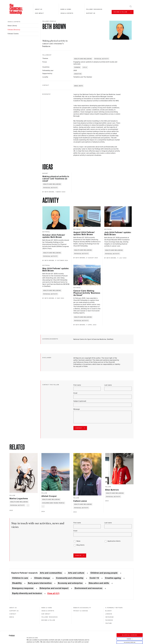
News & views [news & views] (47, 608)
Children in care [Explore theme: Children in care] (20, 578)
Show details (27, 638)
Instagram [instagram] (109, 617)
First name (77, 385)
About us (39, 9)
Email (75, 393)
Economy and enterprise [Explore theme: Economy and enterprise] (70, 583)
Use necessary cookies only (130, 631)
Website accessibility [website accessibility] (82, 608)
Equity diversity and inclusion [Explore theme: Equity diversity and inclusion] (27, 593)
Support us (91, 13)
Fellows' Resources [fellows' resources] (50, 617)
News (78, 541)
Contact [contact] (13, 614)
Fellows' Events (13, 34)
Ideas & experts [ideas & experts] (14, 22)
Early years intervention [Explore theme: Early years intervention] (40, 583)
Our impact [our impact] (46, 614)
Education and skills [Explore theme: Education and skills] (99, 583)
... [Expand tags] (28, 505)
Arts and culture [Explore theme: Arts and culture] (76, 573)
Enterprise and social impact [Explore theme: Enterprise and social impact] (54, 588)
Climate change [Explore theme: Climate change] (42, 578)
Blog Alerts (80, 545)
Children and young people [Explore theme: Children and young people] (104, 573)
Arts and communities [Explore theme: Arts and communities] (51, 573)
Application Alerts (114, 541)
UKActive (78, 74)
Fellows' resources (94, 9)
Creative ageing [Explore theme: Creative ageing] (113, 578)
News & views (66, 9)
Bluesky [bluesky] (109, 611)
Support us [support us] (14, 611)
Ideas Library (12, 26)
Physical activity (102, 59)
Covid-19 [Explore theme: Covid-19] (94, 578)
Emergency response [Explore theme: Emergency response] (23, 588)
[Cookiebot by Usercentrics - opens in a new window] (12, 625)
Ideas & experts (67, 13)
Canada (77, 67)
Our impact (39, 13)
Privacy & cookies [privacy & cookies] (81, 611)
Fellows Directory (14, 30)
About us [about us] (13, 608)
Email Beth (79, 86)
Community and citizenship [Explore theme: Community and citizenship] (70, 578)
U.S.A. (85, 67)
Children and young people (53, 503)
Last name (108, 385)
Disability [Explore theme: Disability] (17, 583)
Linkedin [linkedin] (109, 614)
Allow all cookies (130, 624)
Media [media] (12, 617)
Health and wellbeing (83, 59)
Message (77, 409)
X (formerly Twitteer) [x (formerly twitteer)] (114, 608)
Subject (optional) (80, 401)
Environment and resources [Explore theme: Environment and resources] (88, 588)
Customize (130, 628)
